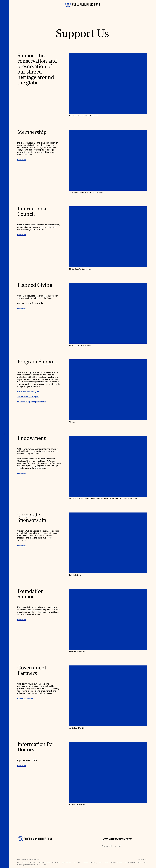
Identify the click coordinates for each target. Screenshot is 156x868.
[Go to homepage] (82, 8)
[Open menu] (4, 434)
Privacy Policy (143, 860)
